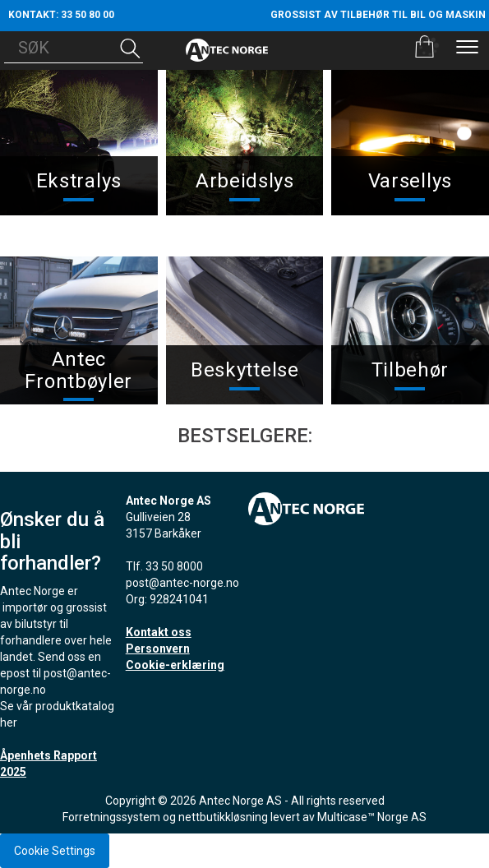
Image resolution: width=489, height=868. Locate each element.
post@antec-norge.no (182, 583)
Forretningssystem (111, 817)
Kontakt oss (159, 632)
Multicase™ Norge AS (372, 817)
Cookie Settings (55, 851)
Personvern (158, 649)
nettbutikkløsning (223, 817)
